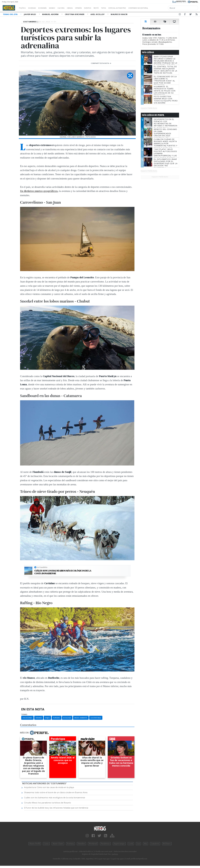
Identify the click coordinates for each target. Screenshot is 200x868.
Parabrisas (105, 844)
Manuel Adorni (51, 14)
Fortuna (70, 844)
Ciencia (78, 8)
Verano (39, 718)
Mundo (58, 8)
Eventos (100, 8)
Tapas (118, 8)
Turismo (57, 718)
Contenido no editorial (160, 8)
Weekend (93, 844)
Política (23, 8)
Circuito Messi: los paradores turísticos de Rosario (48, 803)
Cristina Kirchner (75, 14)
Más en (34, 733)
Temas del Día (10, 14)
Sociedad (35, 8)
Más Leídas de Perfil (153, 115)
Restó (109, 8)
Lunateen (155, 844)
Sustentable (96, 718)
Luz (138, 844)
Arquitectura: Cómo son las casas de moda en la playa (49, 787)
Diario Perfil (35, 844)
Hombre (81, 844)
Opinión (89, 8)
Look (131, 844)
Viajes (47, 718)
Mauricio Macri (119, 14)
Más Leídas (148, 52)
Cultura (68, 8)
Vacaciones (27, 718)
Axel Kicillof (98, 14)
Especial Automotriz (134, 8)
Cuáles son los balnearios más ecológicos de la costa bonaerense (63, 572)
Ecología (67, 718)
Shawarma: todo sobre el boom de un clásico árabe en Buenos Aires (56, 792)
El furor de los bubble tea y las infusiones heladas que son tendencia (56, 808)
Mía (146, 844)
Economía (47, 8)
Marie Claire (58, 844)
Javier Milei (30, 14)
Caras (46, 844)
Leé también (42, 567)
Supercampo (119, 844)
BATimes (167, 844)
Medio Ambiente (81, 718)
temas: (24, 715)
